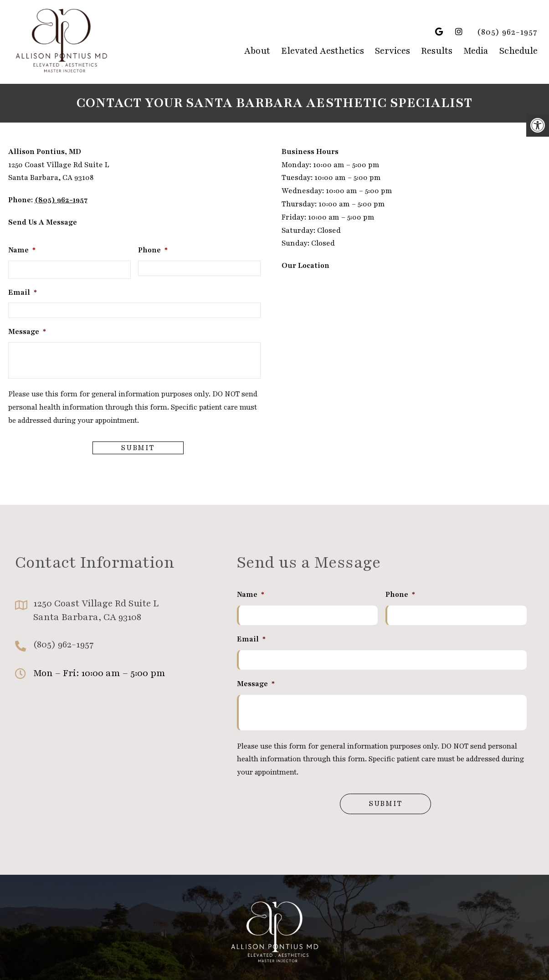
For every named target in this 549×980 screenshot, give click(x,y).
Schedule (518, 51)
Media (476, 51)
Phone (153, 250)
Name (22, 250)
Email (23, 292)
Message (27, 332)
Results (437, 51)
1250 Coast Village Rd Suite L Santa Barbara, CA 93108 (96, 610)
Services (393, 51)
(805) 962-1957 (507, 32)
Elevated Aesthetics (323, 51)
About (257, 51)
